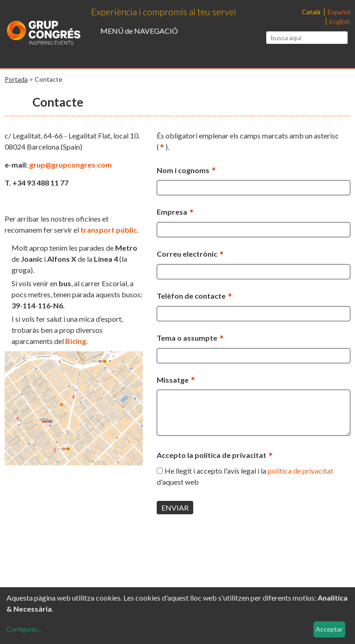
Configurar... (24, 629)
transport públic (109, 230)
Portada (16, 79)
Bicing (76, 341)
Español (339, 12)
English (340, 21)
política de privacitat (300, 471)
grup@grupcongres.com (70, 165)
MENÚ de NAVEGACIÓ (139, 31)
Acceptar (329, 629)
